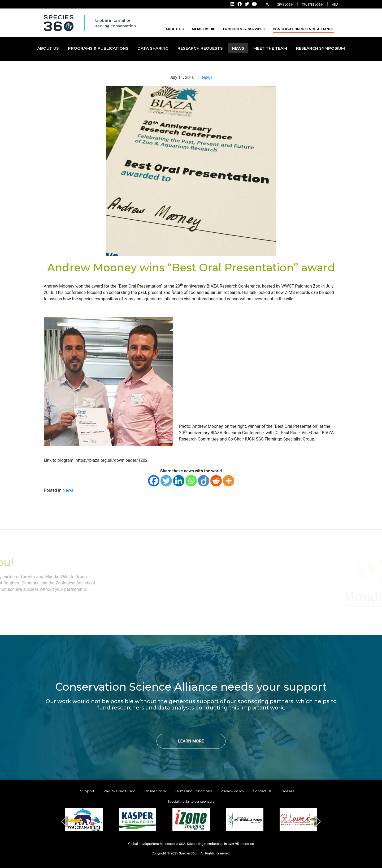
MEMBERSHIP (203, 29)
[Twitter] (166, 481)
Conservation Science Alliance (303, 29)
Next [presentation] (318, 822)
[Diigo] (204, 481)
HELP (335, 5)
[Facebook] (154, 481)
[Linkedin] (179, 481)
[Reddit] (216, 481)
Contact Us (262, 791)
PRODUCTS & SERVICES (244, 29)
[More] (229, 481)
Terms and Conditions (193, 791)
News (207, 77)
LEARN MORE (191, 741)
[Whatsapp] (191, 481)
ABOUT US (175, 29)
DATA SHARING (153, 48)
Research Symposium (320, 48)
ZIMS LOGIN (285, 5)
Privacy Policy (232, 791)
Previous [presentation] (64, 822)
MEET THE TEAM (270, 48)
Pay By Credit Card (120, 791)
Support (87, 791)
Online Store (155, 791)
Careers (287, 791)
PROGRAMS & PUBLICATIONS (98, 48)
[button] (178, 840)
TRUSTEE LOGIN (313, 5)
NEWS (238, 48)
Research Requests (200, 48)
